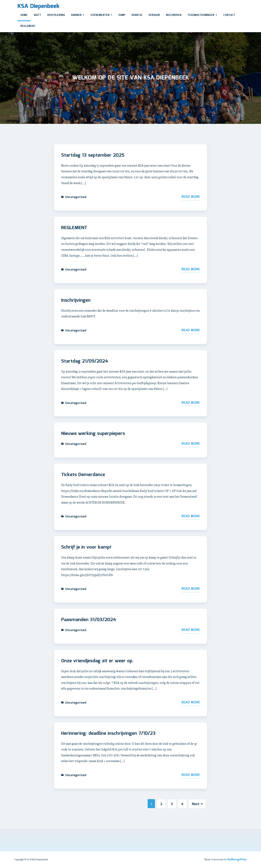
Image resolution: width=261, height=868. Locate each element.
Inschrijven (174, 15)
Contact (229, 15)
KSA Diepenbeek (38, 6)
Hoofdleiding (56, 15)
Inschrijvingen (76, 300)
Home (24, 15)
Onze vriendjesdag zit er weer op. (97, 661)
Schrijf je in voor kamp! (86, 547)
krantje (137, 15)
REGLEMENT (74, 228)
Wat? (37, 15)
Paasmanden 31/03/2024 (89, 620)
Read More (191, 197)
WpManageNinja (237, 860)
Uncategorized (76, 197)
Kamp (122, 15)
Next (197, 804)
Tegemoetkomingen (202, 15)
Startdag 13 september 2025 (93, 155)
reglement (28, 26)
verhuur (154, 15)
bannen (78, 15)
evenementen (101, 15)
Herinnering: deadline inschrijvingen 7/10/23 (108, 734)
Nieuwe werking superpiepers (93, 434)
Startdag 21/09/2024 (85, 361)
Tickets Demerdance (83, 475)
